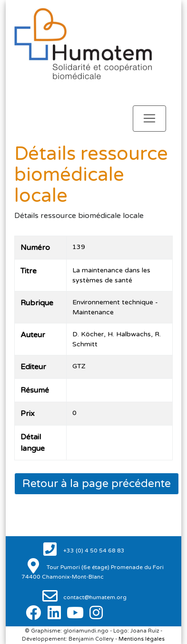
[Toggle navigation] (149, 119)
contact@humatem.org (94, 597)
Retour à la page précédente (97, 484)
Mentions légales (142, 639)
